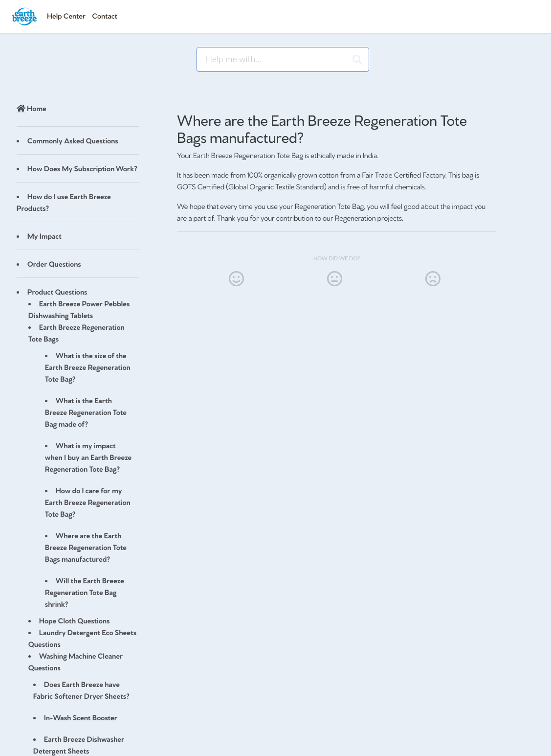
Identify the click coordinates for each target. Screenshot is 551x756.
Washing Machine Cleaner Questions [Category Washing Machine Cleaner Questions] (76, 661)
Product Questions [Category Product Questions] (57, 291)
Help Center (66, 15)
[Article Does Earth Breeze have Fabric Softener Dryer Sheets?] (78, 690)
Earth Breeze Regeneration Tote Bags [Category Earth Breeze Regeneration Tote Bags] (77, 332)
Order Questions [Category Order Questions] (54, 263)
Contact (105, 15)
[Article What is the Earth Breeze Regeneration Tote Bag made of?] (78, 412)
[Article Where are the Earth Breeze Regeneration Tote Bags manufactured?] (78, 547)
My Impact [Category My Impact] (44, 236)
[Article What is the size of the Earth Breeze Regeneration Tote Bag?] (78, 367)
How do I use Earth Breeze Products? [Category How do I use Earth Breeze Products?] (64, 202)
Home (32, 108)
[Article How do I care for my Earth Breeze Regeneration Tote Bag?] (78, 502)
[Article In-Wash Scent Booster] (78, 717)
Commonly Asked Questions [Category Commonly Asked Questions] (73, 140)
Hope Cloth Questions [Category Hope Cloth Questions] (75, 620)
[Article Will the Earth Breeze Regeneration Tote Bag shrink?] (78, 592)
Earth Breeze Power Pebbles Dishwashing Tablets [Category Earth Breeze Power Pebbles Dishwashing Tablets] (79, 309)
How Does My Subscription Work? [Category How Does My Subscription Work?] (82, 168)
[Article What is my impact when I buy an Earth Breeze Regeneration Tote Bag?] (78, 457)
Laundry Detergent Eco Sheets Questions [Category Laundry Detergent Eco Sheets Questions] (82, 638)
